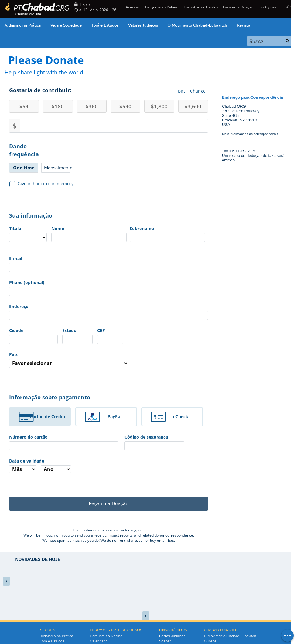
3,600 (193, 106)
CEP (101, 330)
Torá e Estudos (105, 25)
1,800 (159, 106)
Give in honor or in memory (42, 184)
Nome (58, 228)
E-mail (16, 258)
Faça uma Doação (238, 7)
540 (125, 106)
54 (24, 106)
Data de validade (27, 461)
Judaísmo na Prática (23, 25)
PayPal (114, 417)
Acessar (132, 7)
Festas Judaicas (172, 636)
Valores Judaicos (143, 25)
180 (58, 106)
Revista (243, 25)
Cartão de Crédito (48, 417)
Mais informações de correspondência (250, 134)
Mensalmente (57, 168)
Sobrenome (142, 228)
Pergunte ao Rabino (162, 7)
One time (24, 168)
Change (198, 91)
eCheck (181, 417)
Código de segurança (146, 437)
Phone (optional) (27, 282)
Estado (69, 330)
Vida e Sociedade (66, 25)
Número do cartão (28, 437)
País (13, 354)
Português (268, 7)
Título (15, 228)
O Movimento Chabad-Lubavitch (197, 25)
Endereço (19, 306)
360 (92, 106)
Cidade (16, 330)
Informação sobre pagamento (50, 397)
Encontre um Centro (201, 7)
